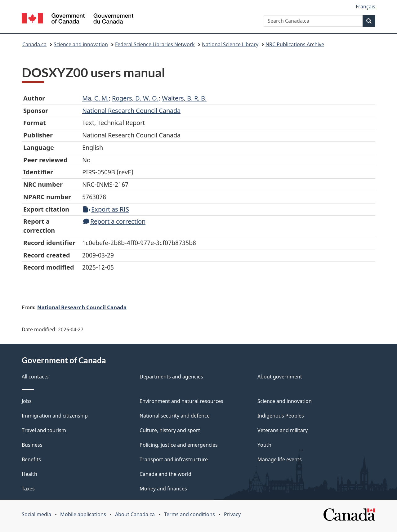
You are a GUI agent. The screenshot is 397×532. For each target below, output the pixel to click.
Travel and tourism (44, 430)
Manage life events (280, 459)
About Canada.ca (135, 514)
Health (29, 474)
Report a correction (114, 221)
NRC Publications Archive (295, 44)
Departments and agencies (171, 377)
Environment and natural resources (181, 401)
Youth (264, 445)
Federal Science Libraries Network (155, 44)
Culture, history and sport (170, 430)
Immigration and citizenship (55, 416)
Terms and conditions (190, 514)
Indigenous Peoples (281, 416)
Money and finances (163, 489)
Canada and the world (165, 474)
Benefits (31, 459)
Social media (36, 514)
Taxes (28, 489)
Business (32, 445)
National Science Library (230, 44)
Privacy (232, 514)
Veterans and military (283, 430)
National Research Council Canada (82, 307)
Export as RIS (106, 209)
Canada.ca (34, 44)
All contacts (35, 377)
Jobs (27, 401)
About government (280, 377)
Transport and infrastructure (174, 459)
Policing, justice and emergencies (179, 445)
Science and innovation (81, 44)
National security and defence (175, 416)
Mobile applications (83, 514)
